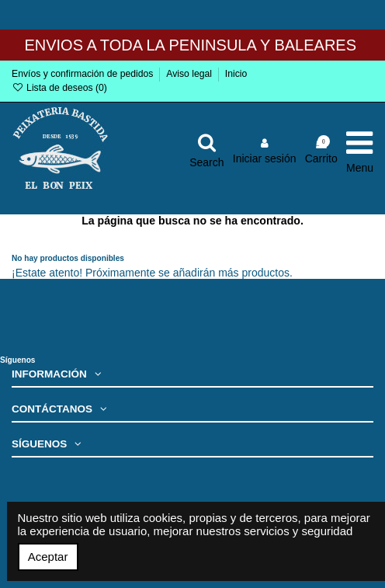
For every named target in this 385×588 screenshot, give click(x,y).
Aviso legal (190, 74)
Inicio (236, 74)
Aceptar (48, 557)
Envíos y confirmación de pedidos (84, 74)
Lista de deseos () (59, 88)
